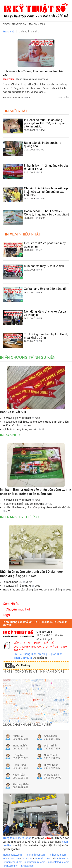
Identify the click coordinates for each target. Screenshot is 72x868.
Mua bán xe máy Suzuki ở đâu (44, 266)
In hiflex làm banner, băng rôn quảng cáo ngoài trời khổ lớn (37, 507)
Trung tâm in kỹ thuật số (17, 838)
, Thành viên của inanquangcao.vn (26, 79)
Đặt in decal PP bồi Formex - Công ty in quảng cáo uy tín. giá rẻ (47, 213)
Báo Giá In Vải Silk (13, 412)
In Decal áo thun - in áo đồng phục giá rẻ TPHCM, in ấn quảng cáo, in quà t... (46, 123)
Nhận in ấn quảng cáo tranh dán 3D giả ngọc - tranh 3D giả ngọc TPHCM (32, 574)
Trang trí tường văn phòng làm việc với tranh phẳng (33, 590)
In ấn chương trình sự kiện (28, 357)
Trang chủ (9, 31)
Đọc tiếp (64, 98)
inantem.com (62, 858)
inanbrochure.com (35, 862)
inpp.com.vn (11, 866)
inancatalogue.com (58, 862)
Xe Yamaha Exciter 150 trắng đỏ (45, 289)
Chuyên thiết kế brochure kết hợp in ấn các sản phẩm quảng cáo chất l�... (46, 192)
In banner (10, 435)
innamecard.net (13, 862)
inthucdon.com (11, 858)
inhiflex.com (28, 866)
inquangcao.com (12, 855)
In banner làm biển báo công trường (24, 504)
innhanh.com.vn (36, 855)
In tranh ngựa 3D (13, 582)
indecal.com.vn (43, 858)
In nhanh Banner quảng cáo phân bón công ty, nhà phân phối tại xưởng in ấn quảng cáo (36, 492)
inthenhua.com (58, 855)
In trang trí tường (20, 517)
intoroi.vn (27, 858)
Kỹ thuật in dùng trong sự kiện (20, 429)
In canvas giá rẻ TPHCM (17, 418)
